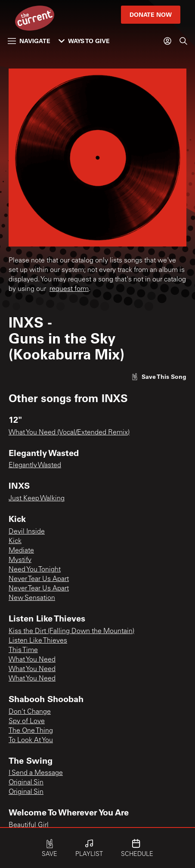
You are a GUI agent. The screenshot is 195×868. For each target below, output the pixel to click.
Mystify (20, 560)
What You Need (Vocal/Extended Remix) (69, 433)
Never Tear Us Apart (39, 579)
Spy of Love (27, 721)
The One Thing (31, 731)
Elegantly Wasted (35, 465)
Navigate (29, 41)
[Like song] (159, 376)
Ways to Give (84, 41)
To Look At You (31, 740)
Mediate (21, 551)
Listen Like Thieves (38, 641)
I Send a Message (36, 773)
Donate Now (151, 14)
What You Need (32, 660)
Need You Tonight (35, 570)
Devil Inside (27, 532)
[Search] (183, 41)
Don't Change (30, 712)
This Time (23, 650)
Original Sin (26, 783)
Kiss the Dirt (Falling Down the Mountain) (71, 631)
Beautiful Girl (29, 825)
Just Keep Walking (37, 499)
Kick (15, 541)
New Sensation (32, 598)
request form (69, 289)
